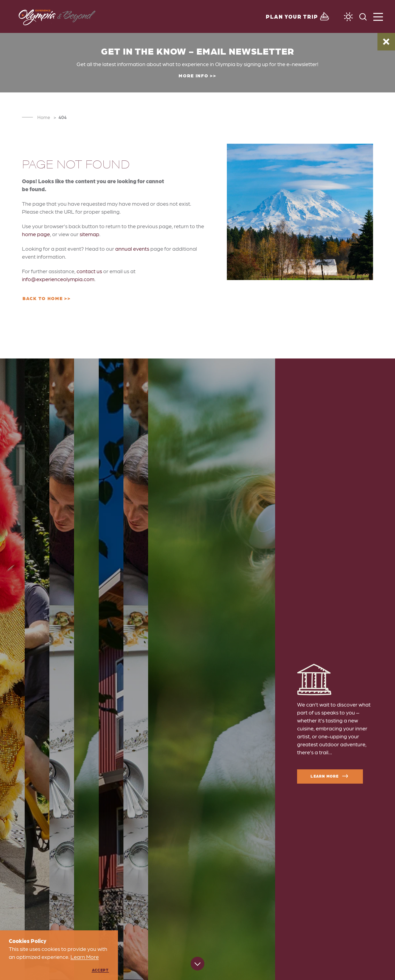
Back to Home (43, 298)
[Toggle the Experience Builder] (298, 16)
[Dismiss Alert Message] (386, 42)
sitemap (89, 234)
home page (36, 234)
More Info (193, 75)
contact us (89, 271)
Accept (100, 970)
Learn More (330, 776)
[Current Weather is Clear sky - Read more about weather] (348, 17)
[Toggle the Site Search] (363, 16)
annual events (132, 248)
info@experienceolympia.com (58, 279)
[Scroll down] (198, 964)
